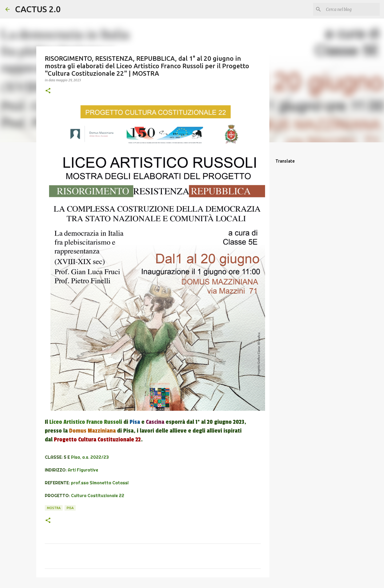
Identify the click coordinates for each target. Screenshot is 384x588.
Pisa (70, 508)
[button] (48, 91)
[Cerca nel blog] (352, 9)
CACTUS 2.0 (38, 9)
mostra (54, 508)
